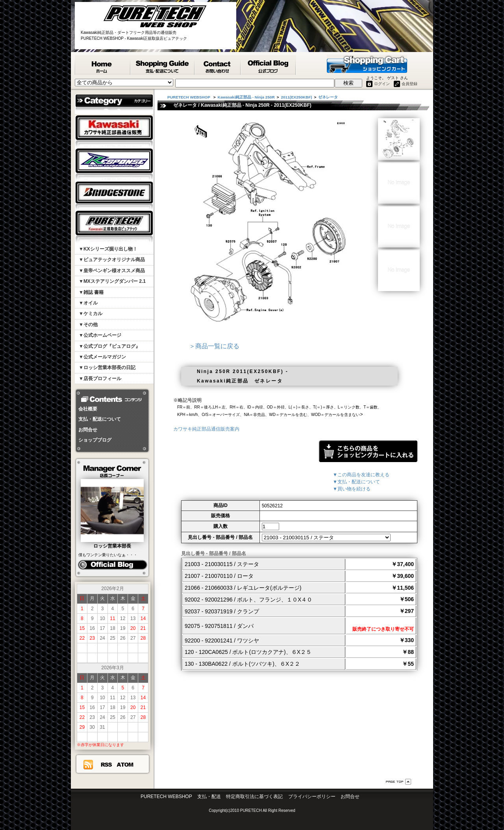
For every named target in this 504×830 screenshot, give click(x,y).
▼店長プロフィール (100, 379)
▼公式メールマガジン (102, 357)
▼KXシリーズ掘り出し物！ (108, 249)
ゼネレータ (328, 97)
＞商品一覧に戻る (214, 346)
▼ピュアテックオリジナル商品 (112, 260)
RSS (106, 765)
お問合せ (88, 430)
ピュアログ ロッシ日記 (112, 565)
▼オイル (88, 303)
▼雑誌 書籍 (91, 292)
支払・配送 (209, 797)
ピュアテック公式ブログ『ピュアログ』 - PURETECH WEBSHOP (269, 65)
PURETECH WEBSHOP (103, 65)
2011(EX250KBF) (296, 97)
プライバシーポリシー (312, 797)
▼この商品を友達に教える (361, 475)
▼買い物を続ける (352, 489)
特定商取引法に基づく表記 (254, 797)
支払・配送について (100, 419)
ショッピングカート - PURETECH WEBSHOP (367, 64)
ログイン (382, 84)
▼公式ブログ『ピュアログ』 (109, 346)
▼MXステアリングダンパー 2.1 (112, 281)
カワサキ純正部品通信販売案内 (206, 429)
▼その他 (88, 325)
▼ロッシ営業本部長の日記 (107, 368)
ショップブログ (95, 440)
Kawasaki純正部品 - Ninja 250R (246, 97)
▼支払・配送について (356, 482)
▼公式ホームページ (100, 335)
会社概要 (88, 409)
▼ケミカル (91, 314)
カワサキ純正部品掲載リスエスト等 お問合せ (218, 65)
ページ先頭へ (398, 782)
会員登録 (409, 84)
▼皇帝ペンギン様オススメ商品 (112, 271)
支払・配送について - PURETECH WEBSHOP (163, 65)
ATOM (125, 765)
